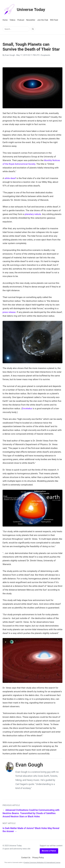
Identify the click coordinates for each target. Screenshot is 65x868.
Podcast (21, 20)
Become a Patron (49, 851)
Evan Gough (10, 55)
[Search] (33, 29)
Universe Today (24, 10)
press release (9, 312)
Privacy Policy (38, 858)
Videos (13, 20)
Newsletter (31, 20)
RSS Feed (54, 20)
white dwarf (10, 178)
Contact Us (26, 858)
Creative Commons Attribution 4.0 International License (42, 862)
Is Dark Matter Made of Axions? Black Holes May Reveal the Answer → (31, 830)
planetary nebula (33, 214)
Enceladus (27, 408)
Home (5, 20)
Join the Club (43, 20)
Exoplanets (46, 55)
